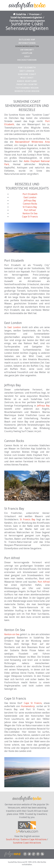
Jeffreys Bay (30, 201)
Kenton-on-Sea (12, 634)
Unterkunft (27, 50)
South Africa (12, 839)
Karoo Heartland (27, 81)
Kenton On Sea (30, 213)
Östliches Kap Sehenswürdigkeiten (27, 21)
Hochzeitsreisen (27, 60)
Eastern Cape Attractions (34, 839)
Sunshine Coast (27, 74)
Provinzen (34, 14)
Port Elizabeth (27, 68)
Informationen (27, 43)
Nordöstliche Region (27, 91)
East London (27, 71)
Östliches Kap (27, 40)
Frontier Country (27, 84)
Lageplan (27, 53)
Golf (27, 57)
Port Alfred (30, 210)
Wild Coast (27, 78)
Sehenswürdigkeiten (27, 46)
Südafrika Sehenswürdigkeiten (26, 18)
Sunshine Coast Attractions (27, 843)
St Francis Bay (30, 207)
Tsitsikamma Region (27, 88)
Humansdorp (28, 706)
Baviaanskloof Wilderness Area (32, 142)
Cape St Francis (30, 217)
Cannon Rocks (30, 204)
